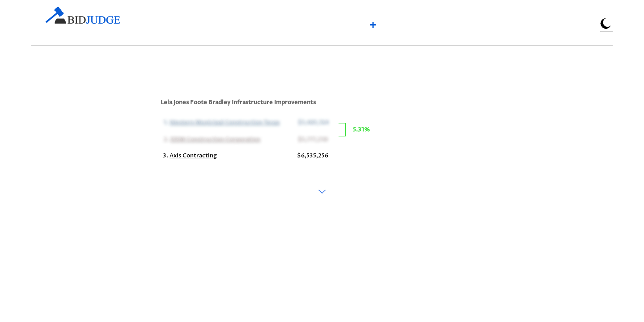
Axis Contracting (193, 156)
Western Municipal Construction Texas (224, 122)
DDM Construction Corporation (214, 139)
